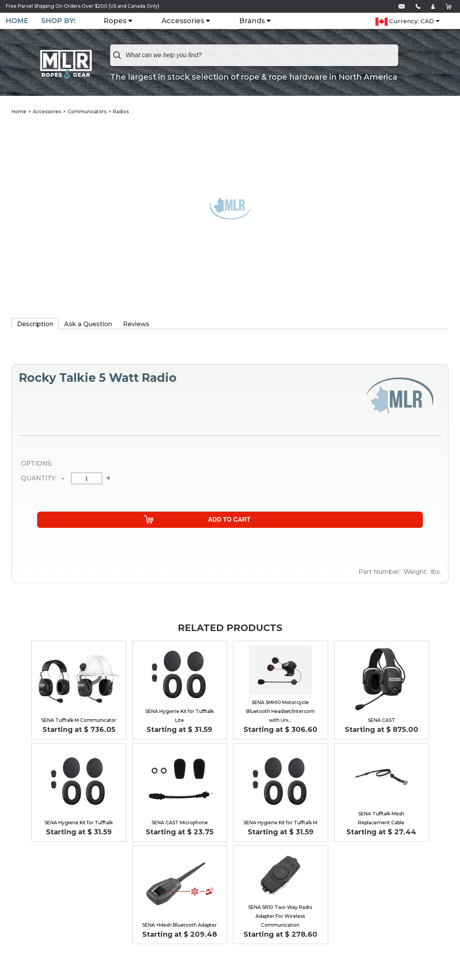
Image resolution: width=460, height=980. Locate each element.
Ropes (118, 21)
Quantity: (38, 479)
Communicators (87, 112)
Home (17, 21)
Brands (255, 21)
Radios (121, 112)
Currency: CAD (405, 22)
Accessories (186, 21)
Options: (37, 464)
